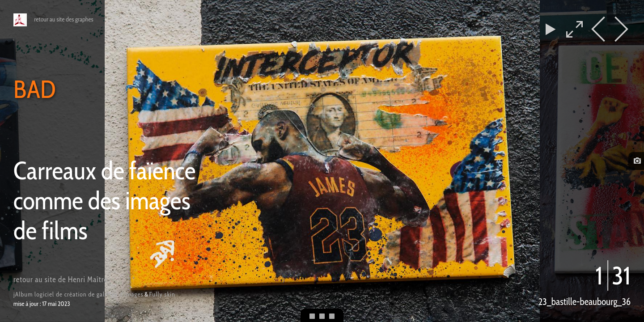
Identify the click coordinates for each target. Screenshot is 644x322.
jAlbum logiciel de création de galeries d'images (78, 294)
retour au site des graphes (64, 19)
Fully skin (162, 294)
